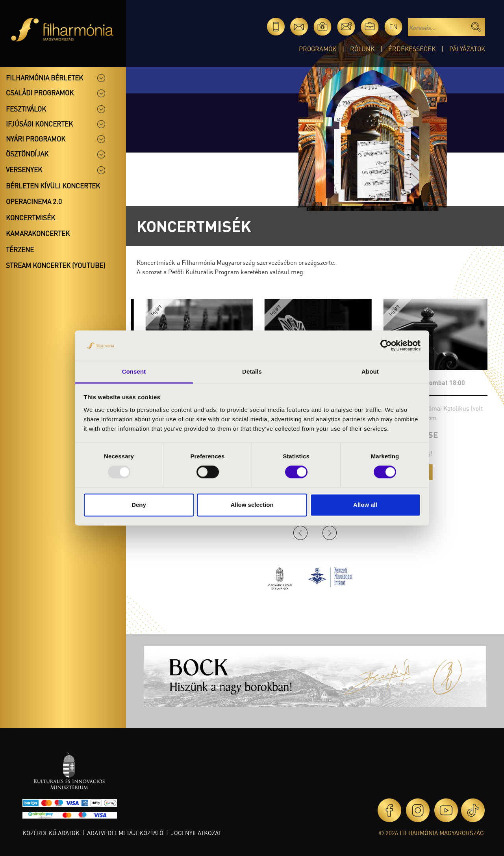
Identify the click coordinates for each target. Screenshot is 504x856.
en (393, 27)
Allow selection (252, 505)
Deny (139, 505)
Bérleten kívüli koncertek (53, 186)
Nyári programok (36, 139)
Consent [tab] (134, 371)
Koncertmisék (31, 218)
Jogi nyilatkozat (196, 833)
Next (330, 533)
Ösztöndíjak (27, 154)
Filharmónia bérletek (44, 78)
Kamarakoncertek (38, 233)
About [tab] (370, 371)
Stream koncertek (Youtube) (56, 265)
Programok (318, 49)
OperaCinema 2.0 (34, 201)
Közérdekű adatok (51, 833)
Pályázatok (467, 49)
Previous (300, 533)
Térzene (20, 249)
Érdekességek (412, 49)
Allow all (365, 505)
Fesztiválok (26, 109)
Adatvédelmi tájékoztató (125, 833)
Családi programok (40, 93)
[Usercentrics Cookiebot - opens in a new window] (386, 346)
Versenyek (24, 169)
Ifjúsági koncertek (39, 124)
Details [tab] (252, 371)
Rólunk (362, 49)
